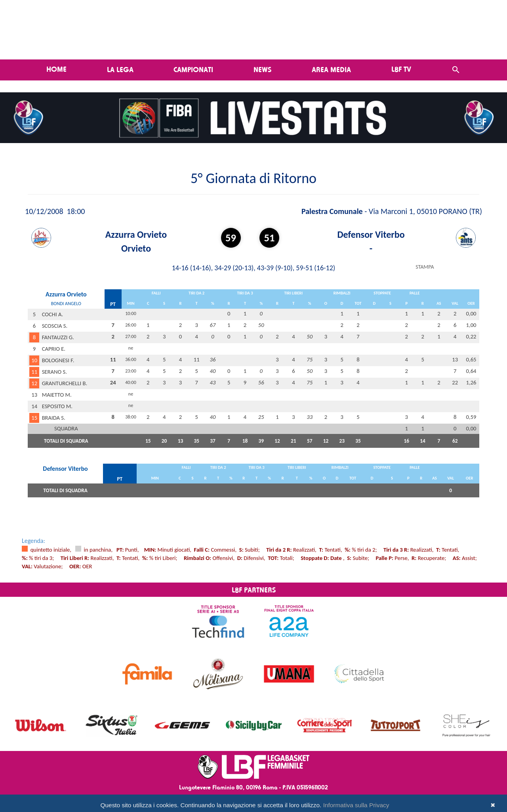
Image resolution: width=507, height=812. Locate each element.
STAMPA (425, 267)
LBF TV (401, 69)
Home (56, 69)
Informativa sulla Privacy (356, 805)
